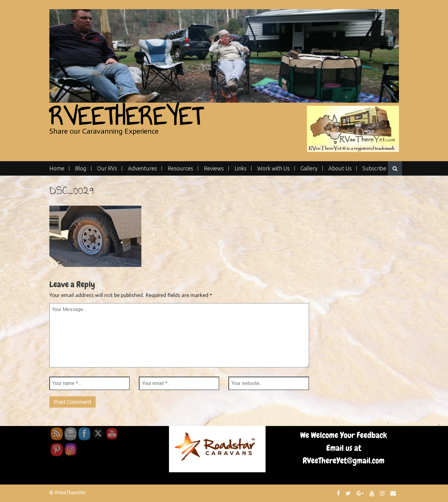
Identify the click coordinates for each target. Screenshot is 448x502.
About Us (340, 168)
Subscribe (374, 168)
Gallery (309, 168)
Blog (81, 168)
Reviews (214, 168)
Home (57, 168)
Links (241, 168)
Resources (180, 168)
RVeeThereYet (126, 116)
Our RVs (107, 168)
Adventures (142, 168)
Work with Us (274, 168)
